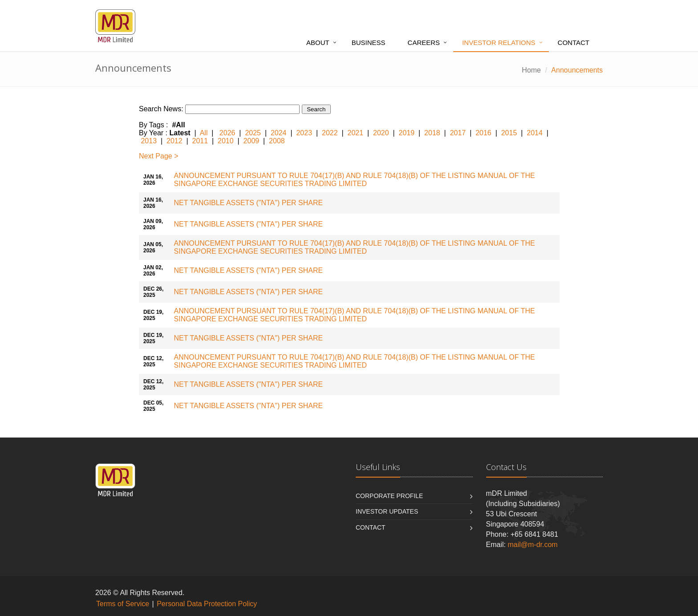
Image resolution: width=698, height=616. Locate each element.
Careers (424, 43)
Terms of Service (123, 604)
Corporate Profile (389, 496)
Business (369, 43)
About (318, 43)
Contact (574, 43)
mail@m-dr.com (532, 545)
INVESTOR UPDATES (387, 511)
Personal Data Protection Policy (207, 604)
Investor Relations (499, 43)
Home (531, 70)
